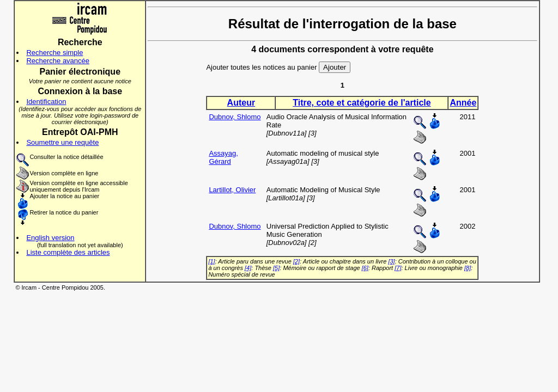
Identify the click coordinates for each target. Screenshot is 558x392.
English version (50, 238)
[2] (296, 261)
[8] (468, 268)
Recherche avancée (58, 61)
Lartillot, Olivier (232, 190)
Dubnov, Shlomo (235, 117)
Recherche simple (54, 53)
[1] (211, 261)
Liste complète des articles (68, 252)
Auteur (241, 103)
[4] (248, 268)
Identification (46, 102)
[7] (398, 268)
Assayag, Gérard (223, 157)
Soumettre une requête (62, 142)
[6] (365, 268)
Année (463, 103)
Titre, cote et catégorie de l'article (362, 103)
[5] (276, 268)
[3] (391, 261)
